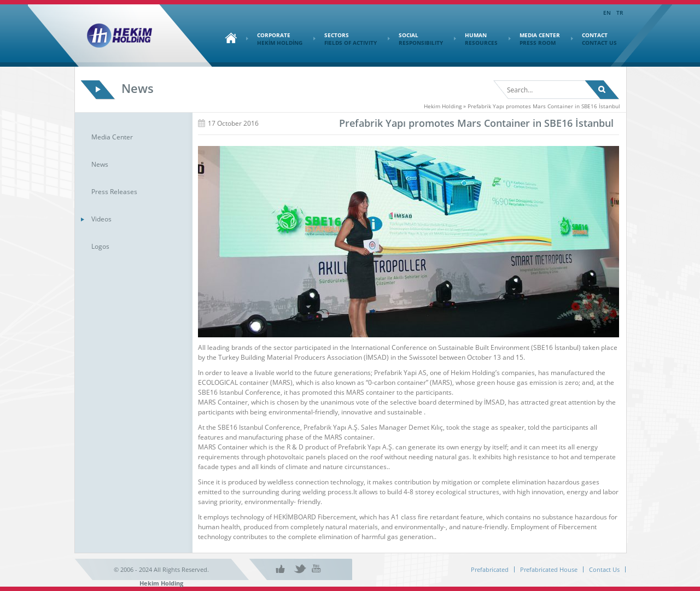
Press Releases (114, 192)
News (100, 164)
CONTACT (594, 39)
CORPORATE (274, 39)
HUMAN (476, 39)
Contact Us (604, 569)
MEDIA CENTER (534, 39)
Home (228, 38)
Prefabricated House (549, 569)
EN (607, 13)
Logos (100, 246)
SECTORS (345, 39)
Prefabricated (490, 569)
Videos (101, 219)
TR (620, 13)
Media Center (112, 137)
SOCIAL (415, 39)
